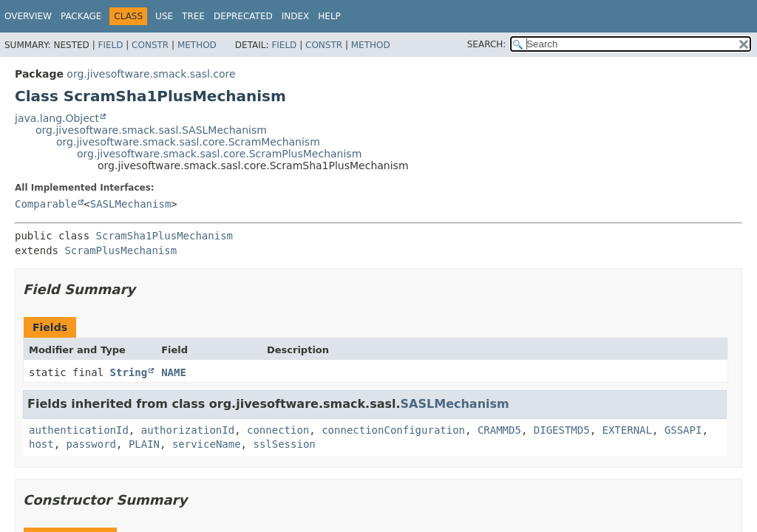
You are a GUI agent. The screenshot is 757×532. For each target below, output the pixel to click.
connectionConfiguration (393, 430)
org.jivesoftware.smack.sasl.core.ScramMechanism (188, 142)
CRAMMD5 (499, 430)
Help (329, 16)
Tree (193, 16)
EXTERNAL (627, 430)
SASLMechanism (131, 204)
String (129, 372)
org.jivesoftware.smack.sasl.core (151, 74)
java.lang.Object (57, 118)
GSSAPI (683, 430)
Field (110, 45)
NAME (174, 372)
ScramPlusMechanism (120, 250)
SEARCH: (487, 44)
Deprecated (243, 16)
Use (164, 16)
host (41, 444)
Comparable (46, 204)
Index (296, 16)
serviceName (207, 444)
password (91, 444)
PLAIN (144, 444)
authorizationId (188, 430)
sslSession (284, 444)
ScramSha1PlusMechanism (164, 236)
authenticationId (79, 430)
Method (197, 45)
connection (278, 430)
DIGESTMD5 (562, 430)
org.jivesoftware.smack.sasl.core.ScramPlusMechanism (219, 154)
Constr (150, 45)
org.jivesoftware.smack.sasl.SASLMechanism (151, 130)
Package (81, 16)
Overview (28, 16)
